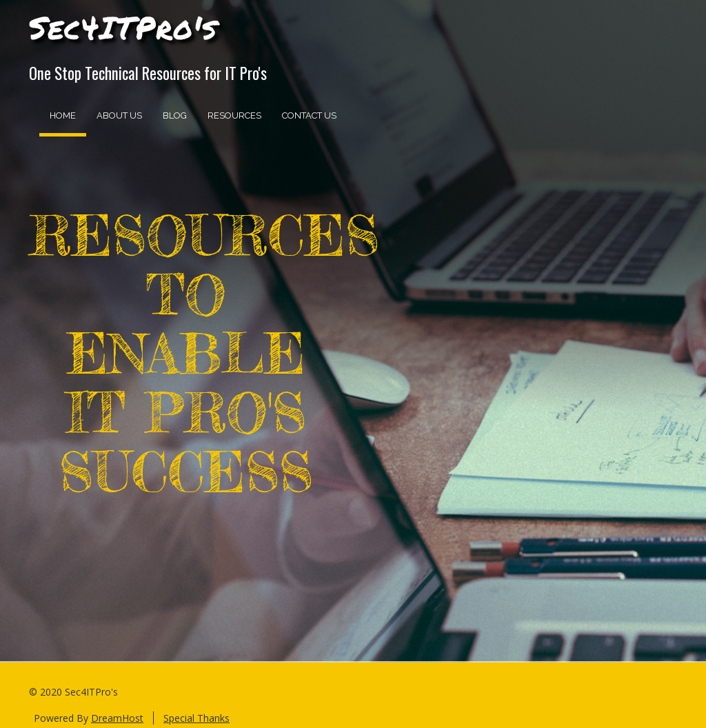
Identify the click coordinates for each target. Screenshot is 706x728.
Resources (234, 115)
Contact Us (309, 115)
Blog (175, 115)
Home (63, 115)
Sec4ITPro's (123, 27)
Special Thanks (196, 718)
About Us (119, 115)
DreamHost (117, 718)
